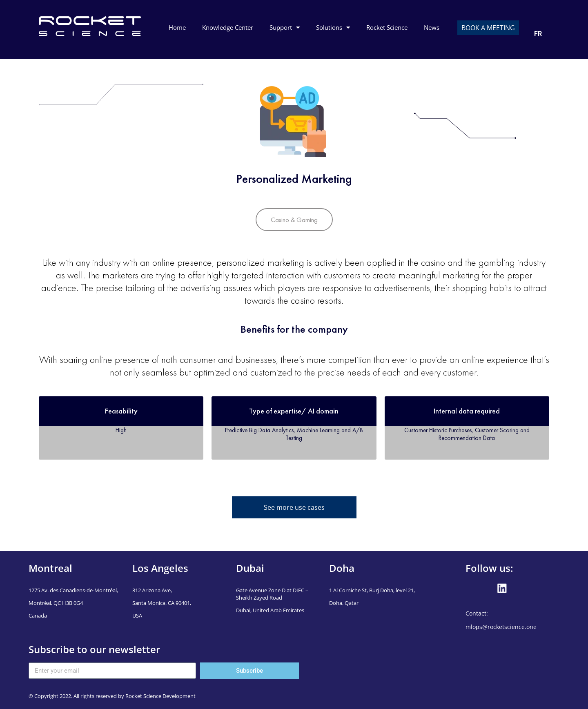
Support (285, 28)
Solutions (333, 28)
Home (177, 27)
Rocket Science (387, 27)
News (432, 27)
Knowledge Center (228, 27)
